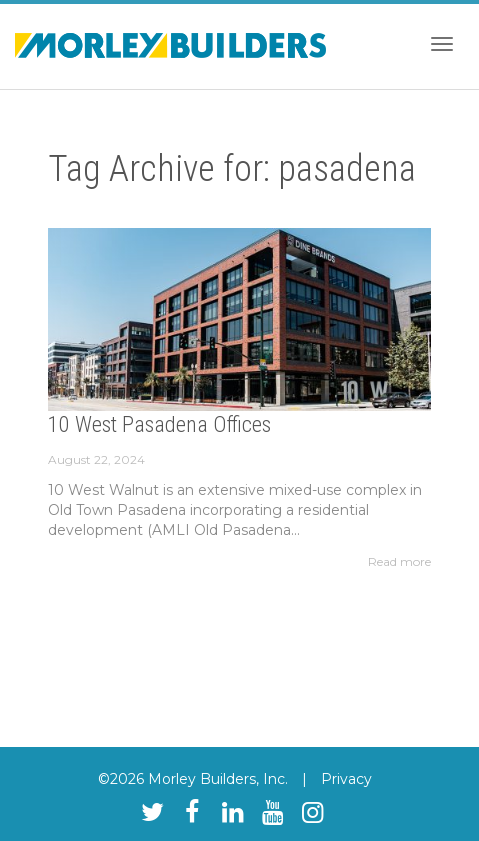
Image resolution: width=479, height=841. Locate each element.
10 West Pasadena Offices (159, 424)
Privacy (346, 779)
